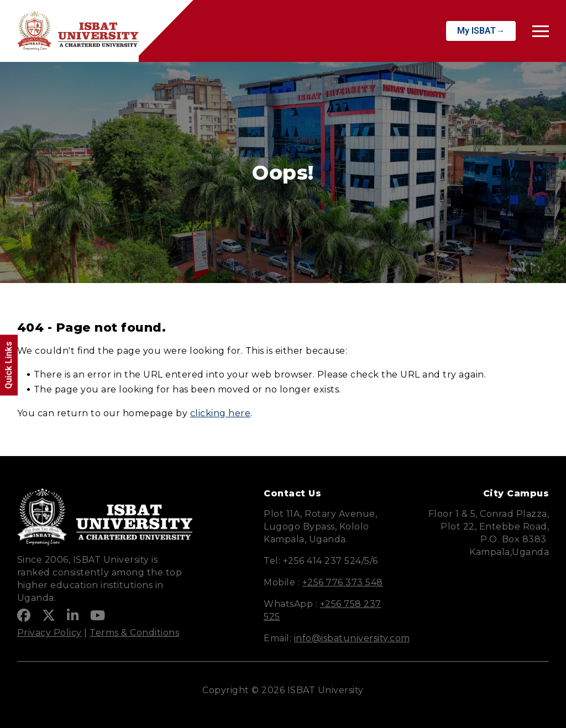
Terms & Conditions (134, 633)
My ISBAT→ (481, 31)
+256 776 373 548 (343, 582)
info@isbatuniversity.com (352, 638)
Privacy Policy (49, 633)
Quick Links (9, 365)
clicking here (221, 413)
